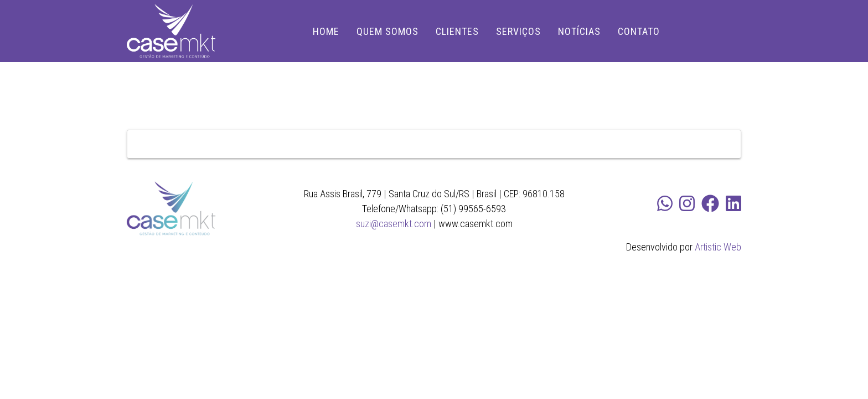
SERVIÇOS (518, 31)
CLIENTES (457, 31)
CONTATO (639, 31)
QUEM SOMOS (387, 31)
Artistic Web (718, 247)
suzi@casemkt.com (394, 224)
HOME (326, 31)
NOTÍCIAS (579, 31)
